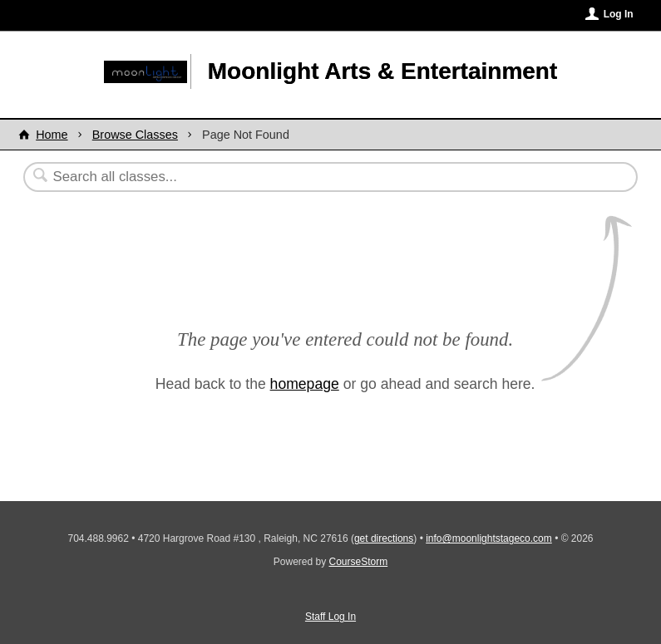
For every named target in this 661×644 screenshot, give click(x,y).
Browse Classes (135, 135)
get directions (384, 538)
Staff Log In (330, 617)
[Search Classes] (290, 177)
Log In (619, 14)
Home (52, 135)
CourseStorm (359, 562)
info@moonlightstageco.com (489, 538)
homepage (305, 384)
